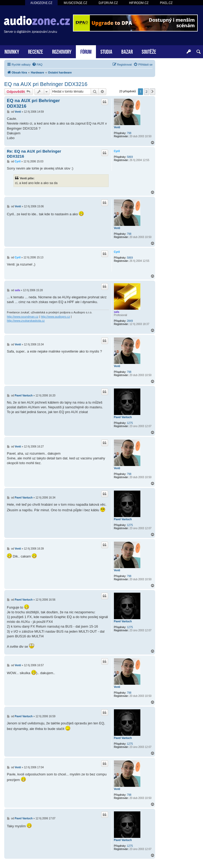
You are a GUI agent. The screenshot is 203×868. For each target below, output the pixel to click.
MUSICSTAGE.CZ (75, 3)
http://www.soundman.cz (23, 317)
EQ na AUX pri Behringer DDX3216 (46, 84)
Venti (117, 127)
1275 (130, 423)
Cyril (117, 151)
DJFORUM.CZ (108, 3)
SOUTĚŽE (149, 51)
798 (129, 133)
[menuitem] (37, 65)
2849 (130, 321)
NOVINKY (12, 51)
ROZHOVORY (62, 51)
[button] (153, 92)
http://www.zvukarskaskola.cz (26, 321)
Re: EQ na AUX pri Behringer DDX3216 (34, 154)
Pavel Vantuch (123, 417)
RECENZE (36, 51)
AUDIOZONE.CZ (41, 3)
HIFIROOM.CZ (139, 3)
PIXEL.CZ (166, 3)
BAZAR (127, 51)
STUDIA (106, 51)
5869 (130, 157)
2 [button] (147, 92)
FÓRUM (86, 51)
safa (117, 312)
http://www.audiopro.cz (55, 317)
